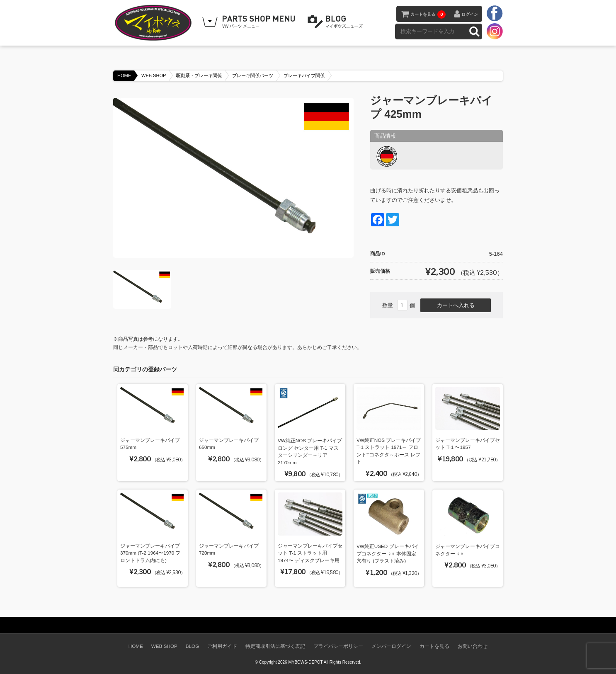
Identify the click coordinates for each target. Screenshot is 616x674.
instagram (495, 31)
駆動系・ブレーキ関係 (199, 75)
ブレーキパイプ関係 (304, 75)
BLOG (337, 22)
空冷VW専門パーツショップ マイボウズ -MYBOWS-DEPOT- (155, 23)
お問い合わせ (473, 646)
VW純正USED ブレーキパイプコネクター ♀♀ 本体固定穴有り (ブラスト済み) (388, 553)
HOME (124, 75)
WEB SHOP (154, 75)
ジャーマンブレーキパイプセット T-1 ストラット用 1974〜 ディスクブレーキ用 (310, 553)
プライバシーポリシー (338, 646)
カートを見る (428, 15)
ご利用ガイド (222, 646)
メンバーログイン (391, 646)
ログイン (470, 14)
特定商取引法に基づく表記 (275, 646)
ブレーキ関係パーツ (253, 75)
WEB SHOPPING (250, 22)
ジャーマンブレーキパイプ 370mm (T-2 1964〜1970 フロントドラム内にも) (150, 553)
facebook (495, 14)
